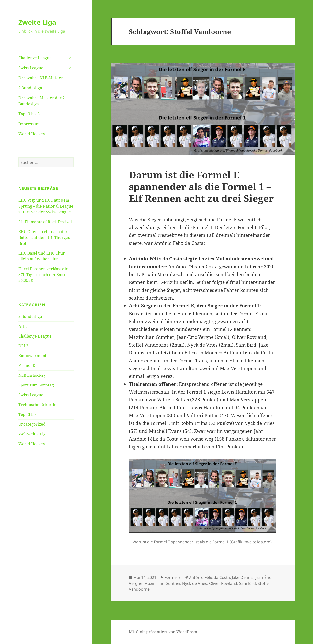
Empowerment (32, 356)
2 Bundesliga (30, 88)
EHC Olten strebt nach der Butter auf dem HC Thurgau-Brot (45, 237)
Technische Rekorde (37, 405)
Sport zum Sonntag (36, 385)
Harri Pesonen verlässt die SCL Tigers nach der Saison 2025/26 (44, 275)
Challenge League (35, 58)
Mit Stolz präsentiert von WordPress (163, 632)
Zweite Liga (37, 22)
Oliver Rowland (223, 583)
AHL (22, 326)
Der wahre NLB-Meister (41, 78)
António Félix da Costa (209, 577)
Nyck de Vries (195, 583)
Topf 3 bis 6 (29, 114)
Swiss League (31, 68)
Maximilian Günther (162, 583)
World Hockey (32, 134)
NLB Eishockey (32, 375)
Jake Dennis (243, 577)
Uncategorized (32, 424)
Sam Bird (247, 583)
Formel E (27, 365)
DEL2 (23, 346)
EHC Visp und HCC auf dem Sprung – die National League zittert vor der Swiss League (46, 206)
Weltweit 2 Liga (33, 434)
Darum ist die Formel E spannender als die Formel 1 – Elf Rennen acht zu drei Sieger (201, 186)
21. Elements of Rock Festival (45, 222)
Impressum (29, 124)
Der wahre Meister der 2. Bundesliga (42, 101)
